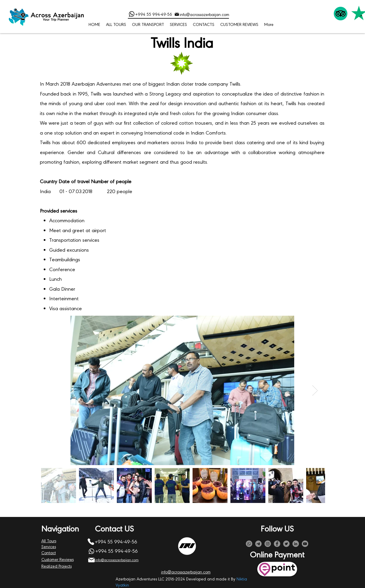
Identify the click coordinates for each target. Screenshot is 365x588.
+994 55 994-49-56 (154, 14)
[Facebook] (277, 544)
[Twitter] (286, 544)
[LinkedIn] (296, 544)
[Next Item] (315, 390)
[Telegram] (258, 544)
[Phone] (132, 14)
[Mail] (177, 14)
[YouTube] (305, 544)
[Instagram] (268, 544)
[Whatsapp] (249, 544)
